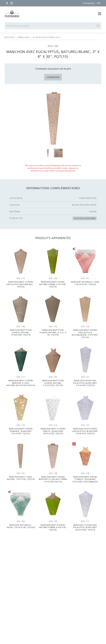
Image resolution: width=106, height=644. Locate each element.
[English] (99, 3)
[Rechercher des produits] (53, 26)
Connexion (89, 3)
